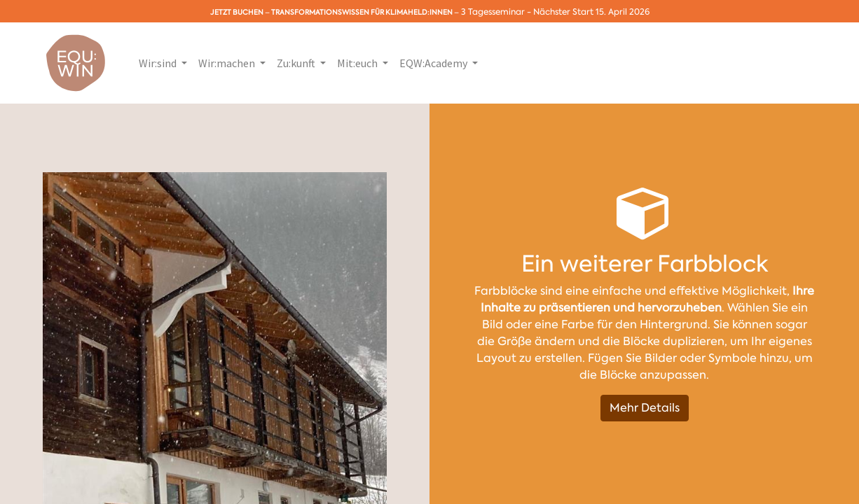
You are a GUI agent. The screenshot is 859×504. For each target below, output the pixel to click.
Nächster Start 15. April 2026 (591, 12)
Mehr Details (645, 408)
